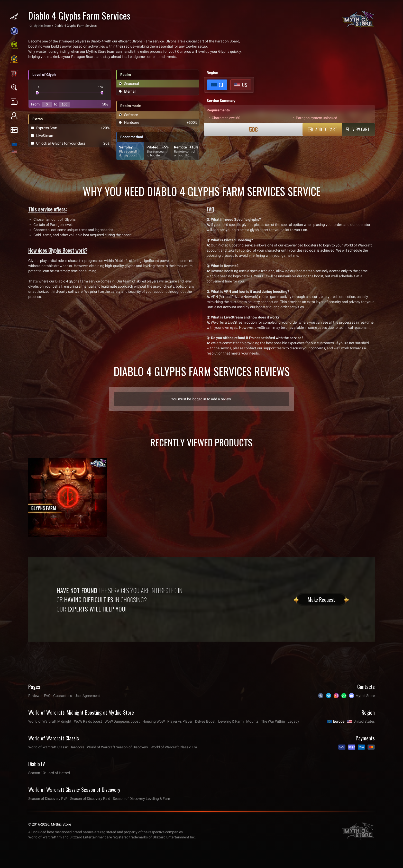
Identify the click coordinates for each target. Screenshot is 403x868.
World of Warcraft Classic (54, 738)
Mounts (252, 721)
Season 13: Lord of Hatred (49, 773)
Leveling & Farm (231, 721)
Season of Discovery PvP (48, 799)
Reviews (35, 696)
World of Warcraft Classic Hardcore (56, 747)
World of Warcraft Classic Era (174, 747)
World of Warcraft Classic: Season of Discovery (74, 790)
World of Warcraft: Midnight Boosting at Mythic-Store (81, 712)
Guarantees (63, 696)
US (245, 85)
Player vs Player (180, 721)
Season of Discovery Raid (90, 799)
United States (364, 721)
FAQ (47, 696)
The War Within (273, 721)
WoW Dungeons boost (122, 721)
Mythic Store (42, 26)
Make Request (321, 599)
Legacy (293, 721)
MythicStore (365, 696)
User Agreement (87, 696)
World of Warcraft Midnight (50, 721)
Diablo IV (37, 764)
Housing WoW (154, 721)
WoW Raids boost (88, 721)
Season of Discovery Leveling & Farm (142, 799)
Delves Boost (205, 721)
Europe (339, 721)
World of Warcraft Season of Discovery (117, 747)
